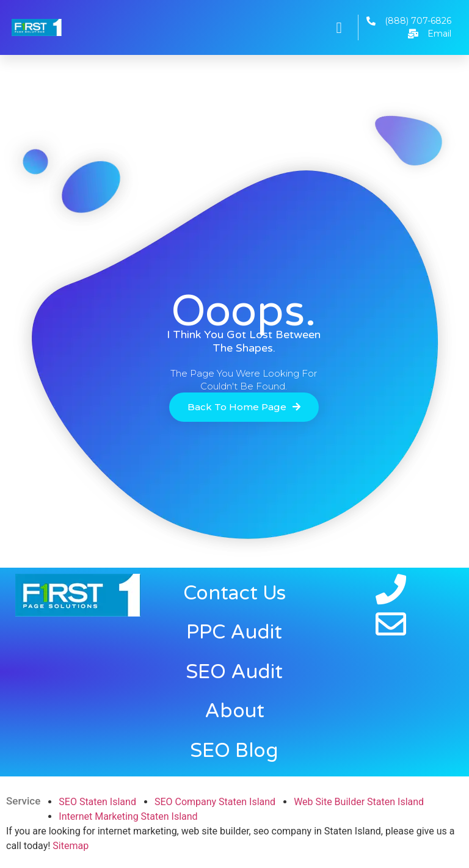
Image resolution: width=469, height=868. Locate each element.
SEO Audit (234, 672)
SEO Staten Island (97, 802)
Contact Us (234, 593)
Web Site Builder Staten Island (359, 802)
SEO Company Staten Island (215, 802)
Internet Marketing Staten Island (128, 816)
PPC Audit (234, 632)
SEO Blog (234, 751)
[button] (339, 27)
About (234, 711)
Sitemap (71, 846)
